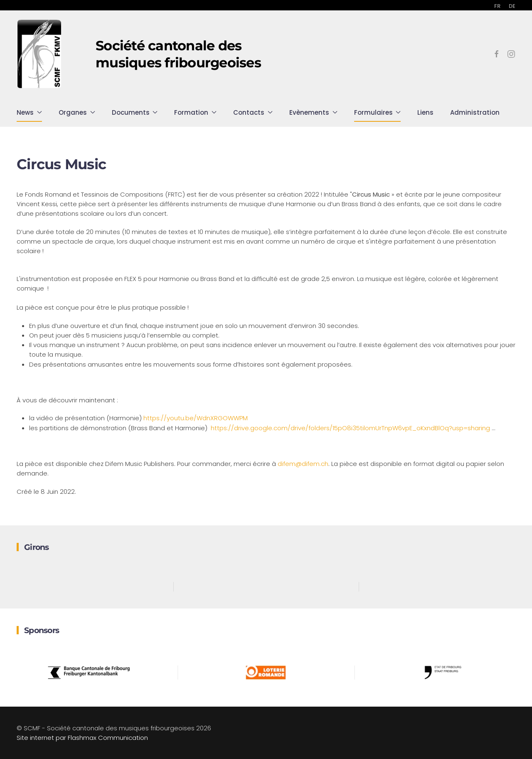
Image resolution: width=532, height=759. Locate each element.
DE (512, 6)
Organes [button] (77, 112)
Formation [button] (195, 112)
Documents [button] (135, 112)
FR (497, 6)
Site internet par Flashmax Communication (82, 738)
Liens (425, 112)
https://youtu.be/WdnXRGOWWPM (196, 418)
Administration (475, 112)
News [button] (29, 112)
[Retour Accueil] (39, 54)
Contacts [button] (253, 112)
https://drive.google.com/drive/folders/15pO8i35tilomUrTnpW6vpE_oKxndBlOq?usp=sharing (351, 428)
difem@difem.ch (303, 464)
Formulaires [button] (378, 112)
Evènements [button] (313, 112)
